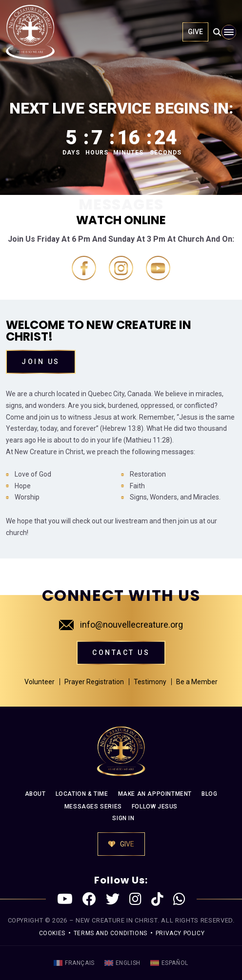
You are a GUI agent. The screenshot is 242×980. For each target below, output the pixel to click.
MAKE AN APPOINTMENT (155, 794)
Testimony (150, 682)
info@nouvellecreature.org (121, 625)
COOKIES (52, 933)
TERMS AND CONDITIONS (111, 933)
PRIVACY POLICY (180, 933)
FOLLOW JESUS (155, 807)
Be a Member (197, 682)
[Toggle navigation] (229, 32)
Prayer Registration (94, 682)
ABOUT (35, 794)
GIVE (195, 32)
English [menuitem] (128, 963)
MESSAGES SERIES (93, 807)
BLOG (209, 794)
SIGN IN (123, 818)
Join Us (41, 362)
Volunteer (40, 682)
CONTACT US (121, 653)
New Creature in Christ (117, 920)
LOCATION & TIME (82, 794)
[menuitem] (74, 963)
